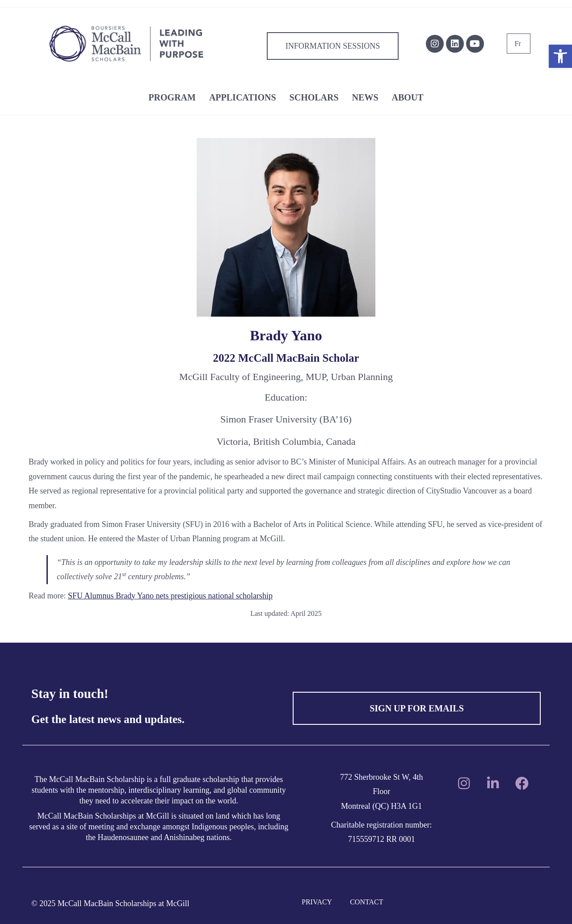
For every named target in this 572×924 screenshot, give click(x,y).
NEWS (365, 97)
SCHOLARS (314, 97)
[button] (560, 56)
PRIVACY (317, 902)
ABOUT (408, 97)
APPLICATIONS (243, 97)
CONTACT (366, 902)
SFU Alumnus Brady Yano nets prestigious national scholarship (170, 596)
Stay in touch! (70, 694)
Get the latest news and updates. (108, 719)
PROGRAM (172, 97)
